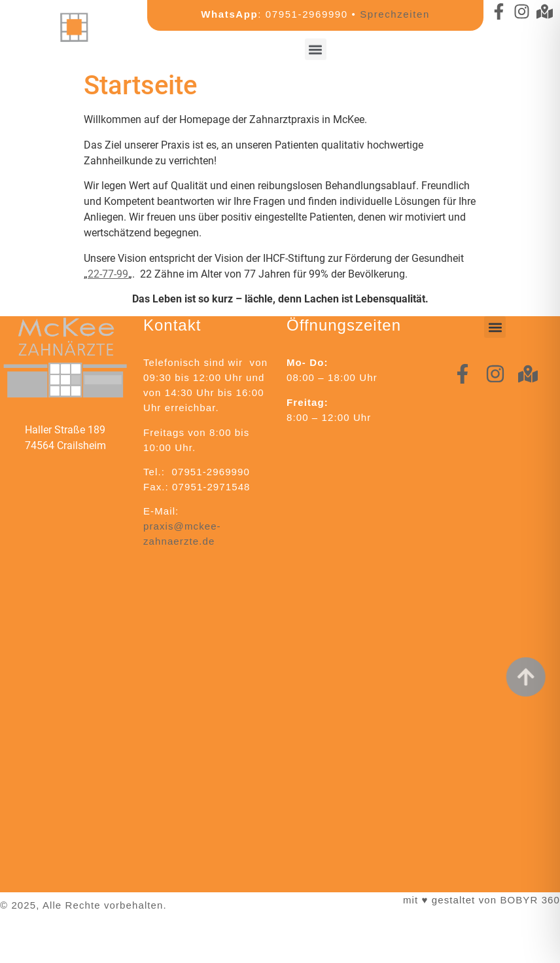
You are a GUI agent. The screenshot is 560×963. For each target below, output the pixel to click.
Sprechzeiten (395, 14)
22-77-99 (108, 274)
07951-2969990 (307, 14)
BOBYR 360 (530, 900)
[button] (316, 46)
